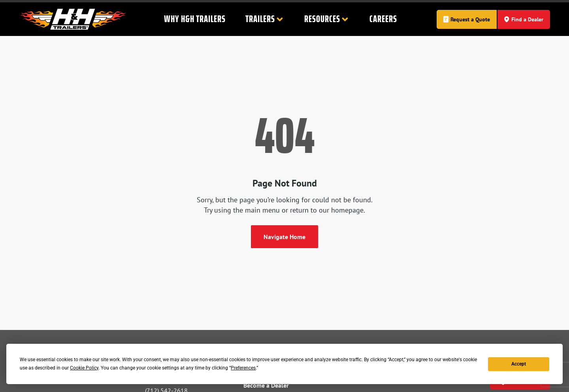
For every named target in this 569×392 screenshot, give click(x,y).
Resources (327, 19)
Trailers (265, 19)
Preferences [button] (243, 368)
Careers (383, 19)
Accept (519, 364)
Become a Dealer (266, 385)
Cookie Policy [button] (84, 368)
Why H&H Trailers (195, 19)
